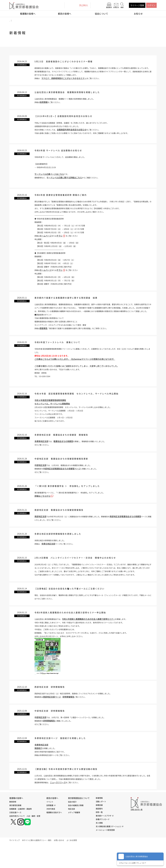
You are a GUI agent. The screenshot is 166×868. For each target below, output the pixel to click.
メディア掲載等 (74, 835)
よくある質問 (80, 863)
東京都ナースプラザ (104, 838)
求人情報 (99, 845)
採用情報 (44, 107)
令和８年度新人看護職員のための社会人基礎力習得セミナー (92, 639)
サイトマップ (17, 863)
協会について (101, 14)
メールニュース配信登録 (105, 853)
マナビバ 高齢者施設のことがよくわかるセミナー (65, 83)
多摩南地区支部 (41, 454)
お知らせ (138, 14)
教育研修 (13, 824)
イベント (50, 824)
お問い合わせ (65, 863)
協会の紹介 (72, 824)
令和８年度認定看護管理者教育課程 (50, 412)
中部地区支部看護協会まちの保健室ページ (63, 482)
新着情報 (99, 821)
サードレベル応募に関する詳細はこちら (66, 184)
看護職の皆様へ (28, 14)
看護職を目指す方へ (54, 835)
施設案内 (99, 831)
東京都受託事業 (15, 828)
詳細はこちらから (44, 510)
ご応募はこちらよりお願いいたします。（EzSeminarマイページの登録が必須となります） (75, 371)
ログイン (151, 5)
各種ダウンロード (103, 842)
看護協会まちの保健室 (64, 454)
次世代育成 (51, 831)
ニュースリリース (60, 805)
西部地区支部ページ (53, 718)
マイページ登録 (137, 5)
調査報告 (44, 339)
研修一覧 (99, 835)
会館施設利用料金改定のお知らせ (75, 135)
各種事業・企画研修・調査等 (21, 831)
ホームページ (46, 243)
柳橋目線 (99, 828)
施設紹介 (38, 770)
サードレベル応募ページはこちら (49, 181)
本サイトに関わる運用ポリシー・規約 (41, 863)
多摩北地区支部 (49, 559)
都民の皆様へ (65, 14)
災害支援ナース (15, 835)
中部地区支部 (40, 479)
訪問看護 (50, 828)
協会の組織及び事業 (76, 828)
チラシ (61, 243)
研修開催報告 (70, 718)
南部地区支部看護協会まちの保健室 (134, 531)
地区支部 (71, 831)
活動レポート (101, 824)
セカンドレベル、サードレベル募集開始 (52, 416)
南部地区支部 (40, 531)
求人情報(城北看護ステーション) (108, 849)
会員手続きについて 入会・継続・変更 (25, 839)
